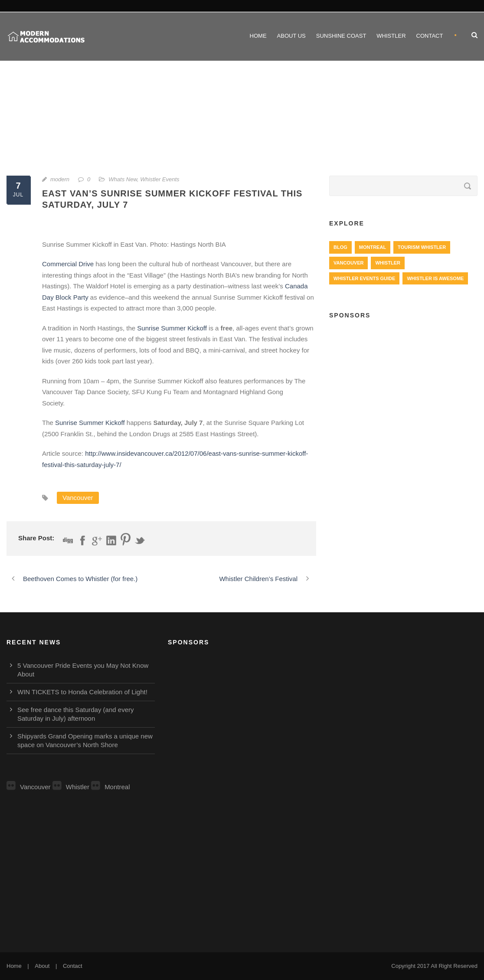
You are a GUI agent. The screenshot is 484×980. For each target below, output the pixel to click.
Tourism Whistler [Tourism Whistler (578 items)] (422, 247)
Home (258, 36)
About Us (291, 36)
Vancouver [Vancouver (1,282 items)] (348, 263)
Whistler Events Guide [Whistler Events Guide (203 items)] (364, 278)
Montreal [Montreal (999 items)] (373, 247)
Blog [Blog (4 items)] (340, 247)
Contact (430, 36)
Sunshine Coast (341, 36)
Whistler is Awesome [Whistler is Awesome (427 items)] (435, 278)
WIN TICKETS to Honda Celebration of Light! (82, 692)
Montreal (110, 787)
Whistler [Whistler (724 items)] (388, 263)
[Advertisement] (403, 391)
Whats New (123, 179)
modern (60, 179)
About (42, 966)
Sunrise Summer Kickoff (173, 328)
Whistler (391, 36)
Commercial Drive (68, 264)
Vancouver (78, 498)
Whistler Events (160, 179)
